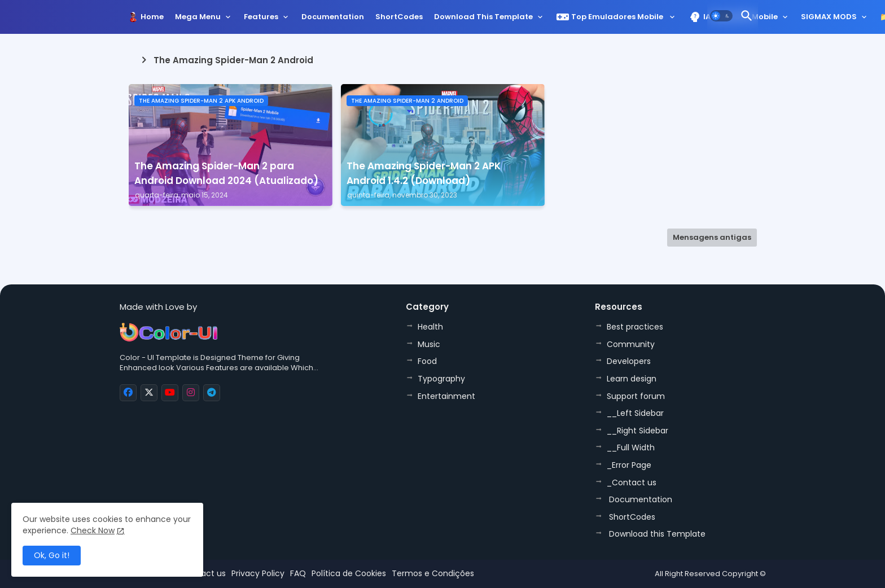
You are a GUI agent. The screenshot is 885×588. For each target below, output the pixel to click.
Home (152, 17)
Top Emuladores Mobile (610, 17)
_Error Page (629, 465)
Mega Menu (198, 17)
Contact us (203, 574)
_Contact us (632, 482)
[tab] (152, 20)
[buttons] (128, 393)
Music (429, 344)
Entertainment (446, 396)
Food (427, 361)
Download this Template (483, 17)
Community (631, 344)
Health (430, 327)
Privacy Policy (258, 574)
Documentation (333, 17)
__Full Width (631, 447)
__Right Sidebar (638, 431)
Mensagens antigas (712, 237)
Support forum (636, 396)
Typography (441, 379)
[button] (721, 16)
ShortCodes (399, 17)
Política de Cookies (349, 574)
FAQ (298, 574)
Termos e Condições (433, 574)
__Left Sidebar (635, 413)
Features (261, 17)
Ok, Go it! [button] (52, 555)
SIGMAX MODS (829, 17)
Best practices (635, 327)
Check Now (93, 530)
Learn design (632, 379)
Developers (629, 361)
